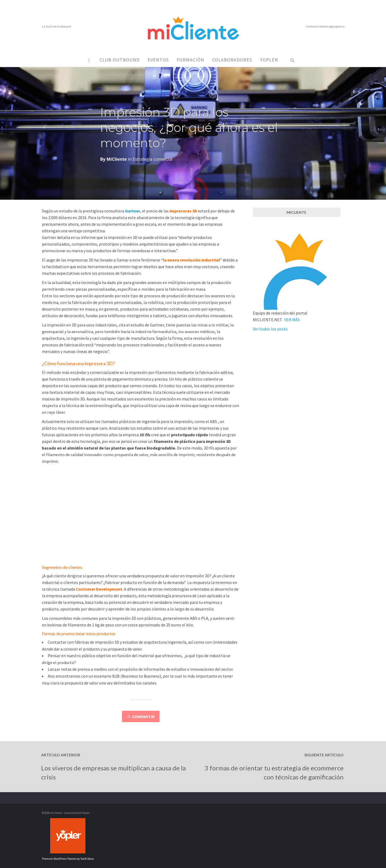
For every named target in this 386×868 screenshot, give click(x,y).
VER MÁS (292, 320)
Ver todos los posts (270, 329)
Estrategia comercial (153, 159)
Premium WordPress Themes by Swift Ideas (68, 859)
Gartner (133, 211)
